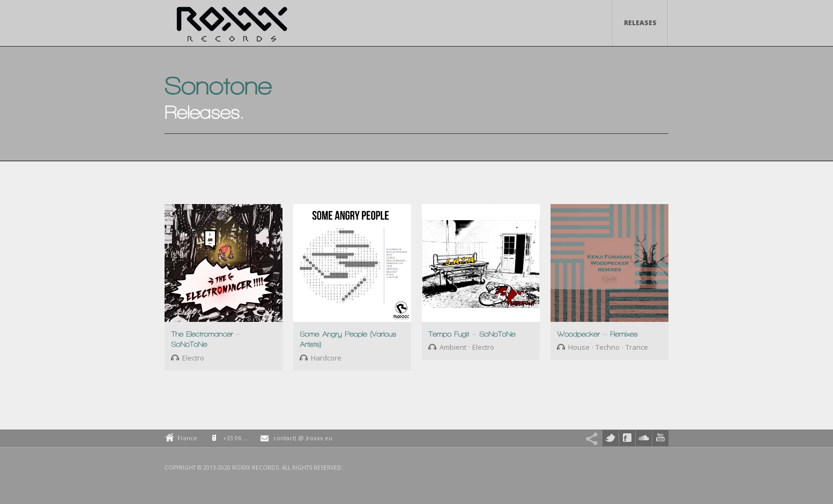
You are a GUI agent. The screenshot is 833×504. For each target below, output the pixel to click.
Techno (608, 347)
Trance (637, 347)
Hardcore (326, 358)
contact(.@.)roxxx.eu (303, 438)
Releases (640, 23)
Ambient (453, 347)
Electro (193, 358)
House (579, 347)
